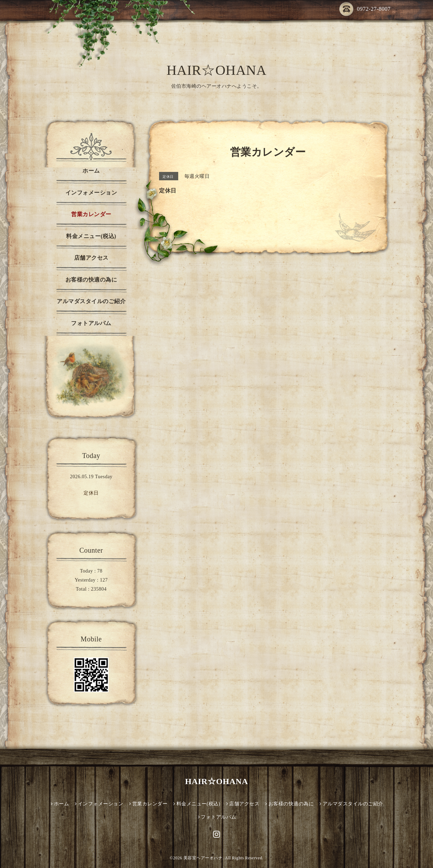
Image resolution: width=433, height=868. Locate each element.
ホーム (91, 171)
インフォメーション (91, 193)
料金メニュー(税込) (91, 236)
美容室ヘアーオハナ (203, 858)
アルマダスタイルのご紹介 (91, 301)
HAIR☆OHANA (216, 70)
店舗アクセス (91, 258)
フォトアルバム (91, 323)
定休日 (91, 493)
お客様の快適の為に (91, 280)
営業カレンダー (91, 214)
